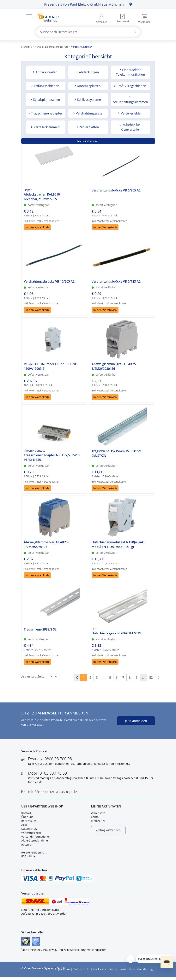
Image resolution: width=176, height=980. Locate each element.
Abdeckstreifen (46, 72)
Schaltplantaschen (46, 100)
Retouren (27, 846)
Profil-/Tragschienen (131, 86)
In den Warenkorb (37, 235)
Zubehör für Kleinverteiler (131, 127)
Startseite (27, 47)
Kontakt (26, 814)
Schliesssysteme (89, 100)
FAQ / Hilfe (28, 857)
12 (53, 677)
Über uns (27, 818)
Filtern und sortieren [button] (88, 141)
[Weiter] (159, 678)
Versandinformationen (36, 838)
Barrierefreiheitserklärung (136, 972)
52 (151, 678)
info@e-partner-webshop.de (53, 792)
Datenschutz (29, 830)
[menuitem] (123, 18)
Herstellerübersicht (34, 854)
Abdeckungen (89, 72)
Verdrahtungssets (89, 113)
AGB (24, 826)
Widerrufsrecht (31, 834)
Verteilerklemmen (46, 127)
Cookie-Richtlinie (104, 972)
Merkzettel (98, 822)
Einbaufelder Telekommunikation (130, 72)
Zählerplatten (89, 127)
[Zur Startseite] (46, 18)
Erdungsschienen (46, 86)
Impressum (29, 822)
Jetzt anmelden (136, 721)
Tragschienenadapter (46, 113)
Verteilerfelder (131, 113)
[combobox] (88, 32)
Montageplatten (89, 86)
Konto (95, 818)
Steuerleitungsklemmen (130, 102)
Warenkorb (98, 814)
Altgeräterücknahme (35, 842)
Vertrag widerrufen (108, 831)
